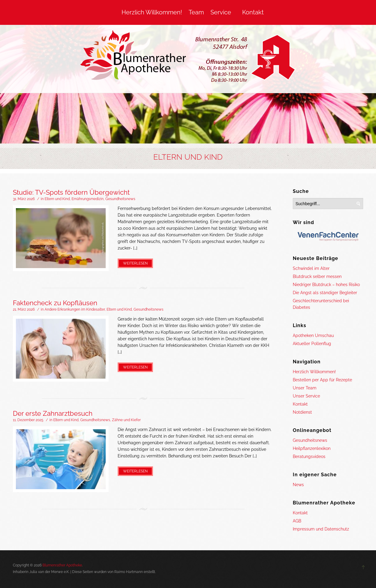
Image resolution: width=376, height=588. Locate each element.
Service (221, 12)
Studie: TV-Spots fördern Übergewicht (71, 192)
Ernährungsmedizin (88, 199)
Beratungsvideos (309, 457)
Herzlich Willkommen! (152, 12)
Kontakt (253, 12)
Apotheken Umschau (313, 335)
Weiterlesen (135, 263)
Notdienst (302, 412)
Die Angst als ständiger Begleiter (325, 293)
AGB (297, 521)
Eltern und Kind (57, 199)
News (298, 485)
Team (196, 12)
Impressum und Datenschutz (321, 529)
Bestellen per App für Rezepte (322, 380)
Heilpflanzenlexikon (312, 448)
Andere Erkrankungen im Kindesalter (75, 309)
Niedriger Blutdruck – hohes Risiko (326, 285)
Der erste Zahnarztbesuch (53, 413)
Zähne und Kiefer (126, 420)
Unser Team (305, 388)
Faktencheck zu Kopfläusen (55, 303)
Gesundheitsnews (120, 199)
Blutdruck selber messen (317, 276)
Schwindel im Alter (311, 268)
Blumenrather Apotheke (62, 565)
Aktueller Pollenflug (312, 344)
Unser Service (306, 396)
